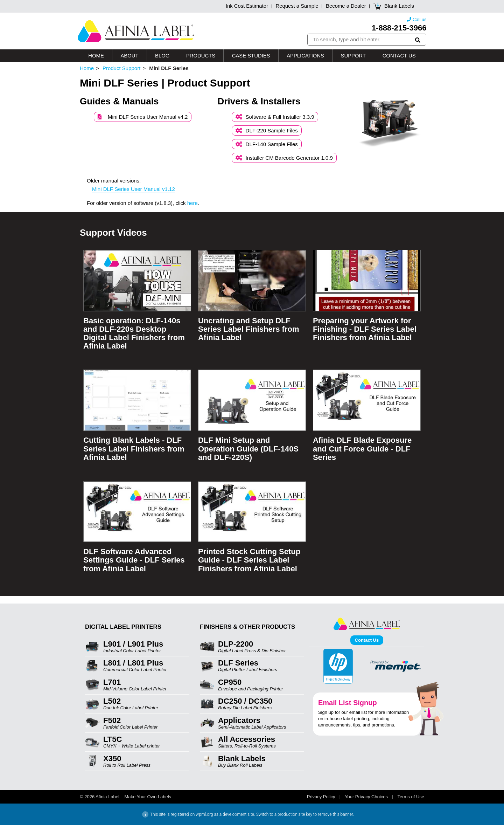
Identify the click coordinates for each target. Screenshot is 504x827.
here (192, 205)
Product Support (121, 70)
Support (353, 57)
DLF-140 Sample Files (267, 146)
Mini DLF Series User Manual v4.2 (143, 119)
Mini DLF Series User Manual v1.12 (134, 191)
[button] (418, 40)
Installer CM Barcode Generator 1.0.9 (284, 160)
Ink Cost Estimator (245, 6)
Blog (162, 57)
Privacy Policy (321, 798)
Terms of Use (411, 798)
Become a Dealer (345, 6)
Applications (305, 57)
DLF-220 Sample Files (267, 132)
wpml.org (204, 816)
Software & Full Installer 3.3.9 (275, 119)
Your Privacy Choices (366, 798)
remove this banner (335, 816)
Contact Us (399, 57)
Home (96, 57)
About (129, 57)
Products (201, 57)
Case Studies (251, 57)
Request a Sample (296, 6)
